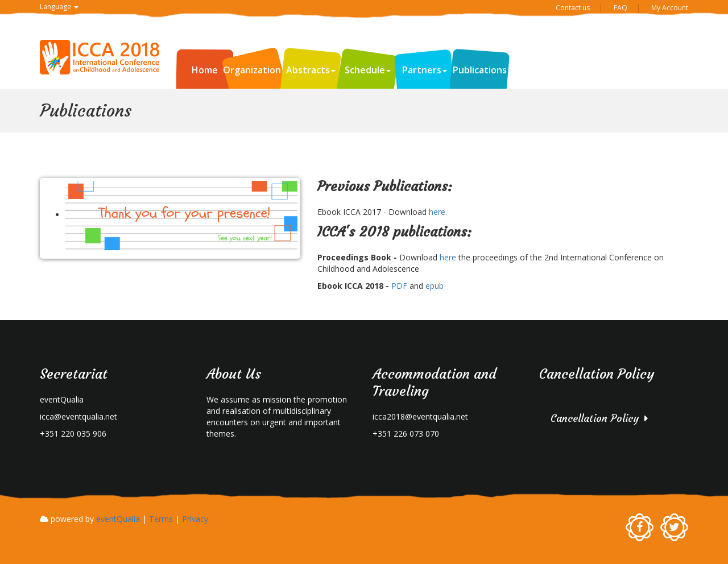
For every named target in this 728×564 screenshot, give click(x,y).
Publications (480, 70)
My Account (670, 8)
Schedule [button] (368, 70)
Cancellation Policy (595, 418)
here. (438, 212)
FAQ (621, 8)
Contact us (573, 8)
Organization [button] (255, 70)
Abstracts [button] (311, 70)
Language (59, 7)
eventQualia (118, 519)
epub (433, 286)
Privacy (195, 519)
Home (205, 70)
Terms (161, 519)
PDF (399, 286)
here (447, 257)
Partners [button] (425, 70)
